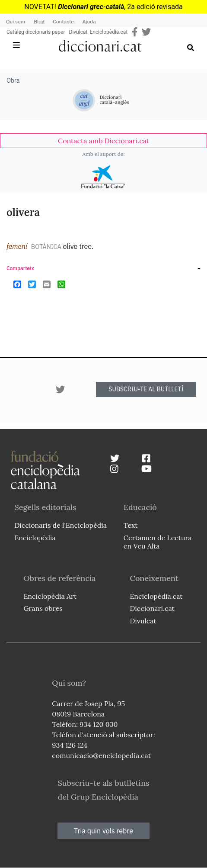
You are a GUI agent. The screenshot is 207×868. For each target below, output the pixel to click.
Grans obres (43, 608)
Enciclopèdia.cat (108, 32)
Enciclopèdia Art (50, 596)
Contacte (63, 21)
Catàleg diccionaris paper (36, 32)
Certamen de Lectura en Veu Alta (158, 542)
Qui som (16, 21)
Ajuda (89, 21)
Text (131, 525)
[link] (103, 141)
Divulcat (78, 32)
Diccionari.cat (152, 608)
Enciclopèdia (35, 538)
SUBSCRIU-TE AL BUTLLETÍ (146, 389)
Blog (39, 21)
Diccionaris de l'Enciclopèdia (61, 525)
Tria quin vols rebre (103, 831)
